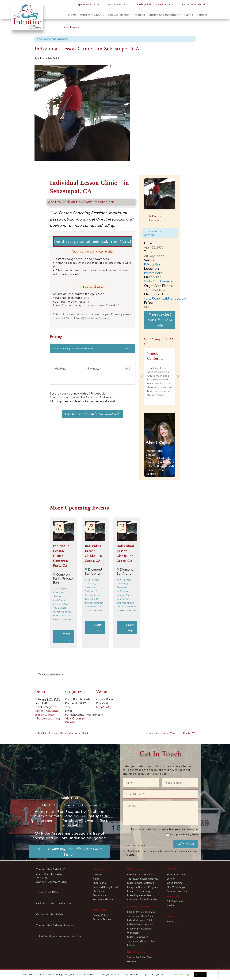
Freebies (139, 15)
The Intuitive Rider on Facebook (56, 925)
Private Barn (104, 202)
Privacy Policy (191, 835)
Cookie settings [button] (180, 975)
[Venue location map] (143, 705)
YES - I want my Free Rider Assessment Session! (70, 852)
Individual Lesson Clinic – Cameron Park (61, 734)
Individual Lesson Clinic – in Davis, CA (170, 734)
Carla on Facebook (194, 4)
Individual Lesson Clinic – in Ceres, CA (94, 553)
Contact (202, 15)
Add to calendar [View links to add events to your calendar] (51, 675)
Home (72, 15)
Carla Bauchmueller (159, 281)
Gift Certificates (119, 15)
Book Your (70, 798)
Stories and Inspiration (164, 15)
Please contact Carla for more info (93, 414)
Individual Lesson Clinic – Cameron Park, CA (62, 556)
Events (188, 15)
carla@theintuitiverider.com (155, 4)
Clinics (39, 711)
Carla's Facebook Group (51, 914)
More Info (66, 636)
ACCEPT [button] (200, 975)
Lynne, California (155, 356)
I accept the (182, 835)
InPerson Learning (47, 719)
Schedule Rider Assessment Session (59, 936)
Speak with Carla (88, 4)
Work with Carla (91, 15)
